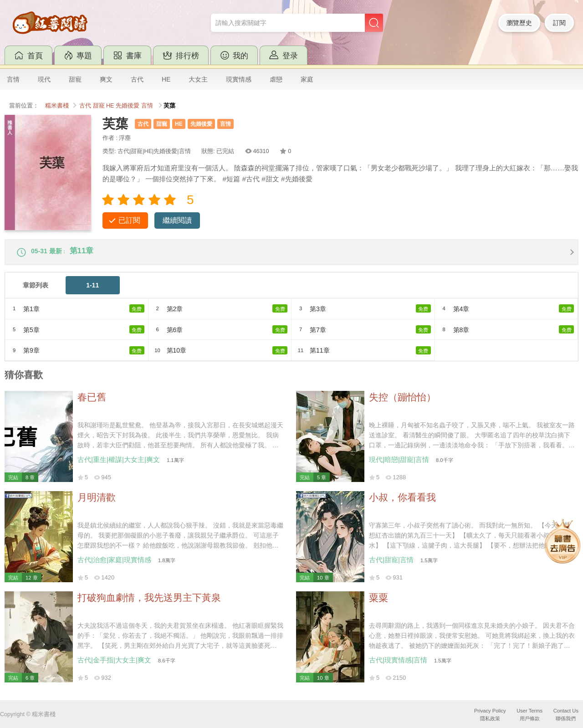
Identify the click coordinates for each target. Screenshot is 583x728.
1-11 (92, 289)
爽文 (106, 79)
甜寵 (75, 79)
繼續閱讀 (177, 220)
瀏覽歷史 (519, 23)
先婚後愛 (128, 106)
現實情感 (239, 79)
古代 (137, 79)
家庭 (307, 79)
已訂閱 (129, 220)
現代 (44, 79)
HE (166, 79)
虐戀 (276, 79)
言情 (13, 79)
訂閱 (559, 23)
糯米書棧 (57, 106)
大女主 (198, 79)
